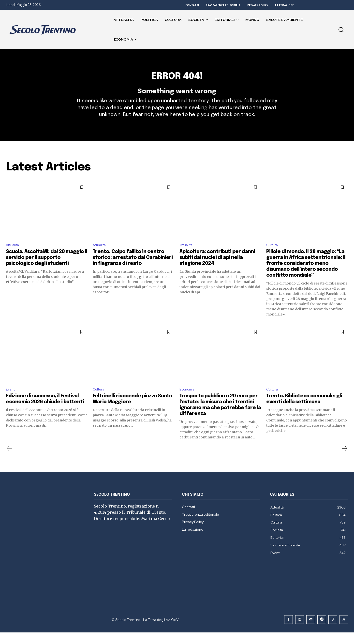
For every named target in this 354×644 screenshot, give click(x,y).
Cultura (273, 255)
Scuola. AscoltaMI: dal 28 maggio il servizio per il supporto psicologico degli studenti (47, 268)
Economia (188, 401)
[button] (341, 30)
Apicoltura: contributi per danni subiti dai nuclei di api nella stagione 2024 (217, 268)
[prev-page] (10, 460)
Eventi (12, 401)
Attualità (14, 255)
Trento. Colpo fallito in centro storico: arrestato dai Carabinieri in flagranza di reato (133, 268)
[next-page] (344, 460)
